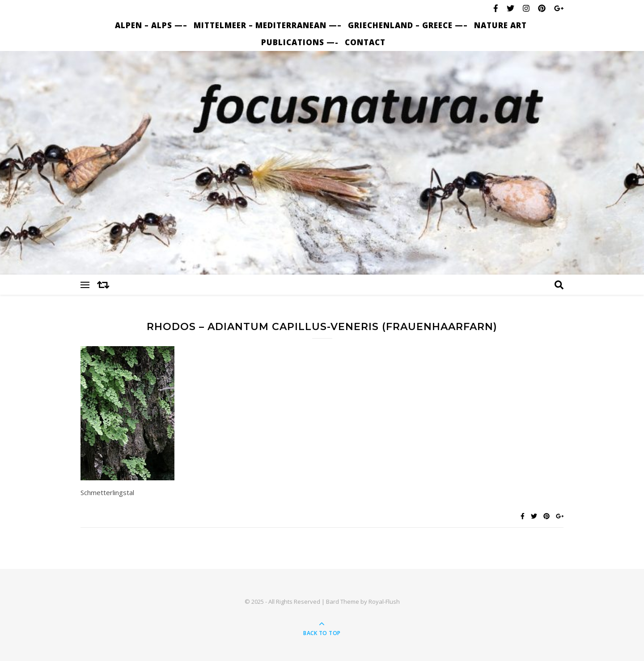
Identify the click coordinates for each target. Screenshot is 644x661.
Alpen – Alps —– (151, 25)
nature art (500, 25)
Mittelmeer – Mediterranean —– (268, 25)
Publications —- (300, 42)
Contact (365, 42)
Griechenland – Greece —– (408, 25)
